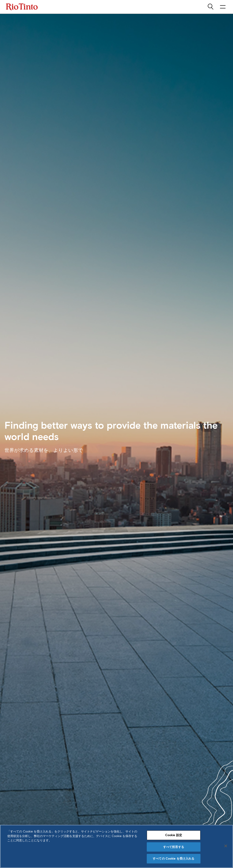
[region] (116, 846)
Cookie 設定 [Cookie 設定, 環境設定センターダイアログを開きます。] (174, 835)
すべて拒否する (174, 847)
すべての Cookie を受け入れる (173, 859)
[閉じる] (226, 846)
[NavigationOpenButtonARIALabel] (223, 7)
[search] (211, 7)
